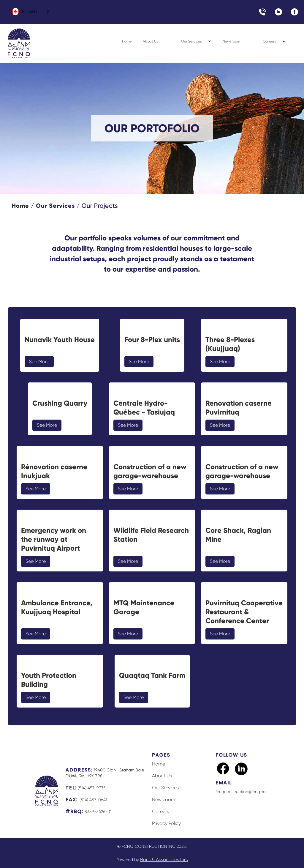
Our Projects (100, 206)
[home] (19, 43)
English (24, 12)
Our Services (55, 206)
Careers (160, 811)
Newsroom (231, 41)
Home (127, 41)
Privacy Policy (166, 823)
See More (39, 361)
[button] (190, 41)
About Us (151, 41)
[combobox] (30, 11)
